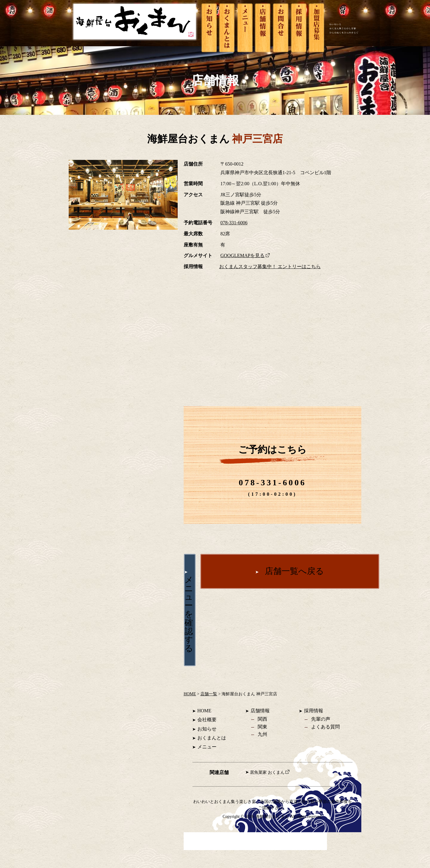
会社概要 (207, 720)
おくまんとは (212, 738)
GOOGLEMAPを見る (245, 255)
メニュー (207, 747)
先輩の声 (321, 719)
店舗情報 (260, 711)
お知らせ (207, 729)
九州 (262, 734)
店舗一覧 (209, 694)
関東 (262, 727)
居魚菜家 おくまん (269, 772)
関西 (262, 719)
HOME (190, 694)
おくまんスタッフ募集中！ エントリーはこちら (270, 267)
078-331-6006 (234, 223)
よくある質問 (325, 727)
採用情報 (314, 711)
